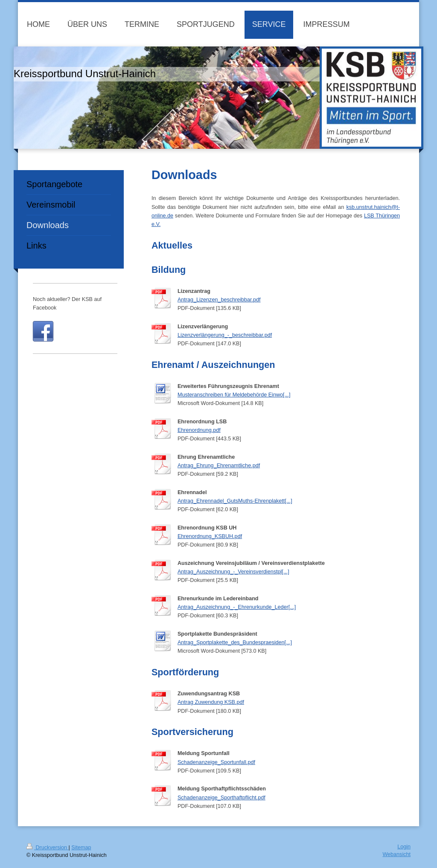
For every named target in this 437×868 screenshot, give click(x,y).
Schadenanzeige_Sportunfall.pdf (216, 762)
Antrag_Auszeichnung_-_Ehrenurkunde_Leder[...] (237, 607)
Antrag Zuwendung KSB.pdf (211, 702)
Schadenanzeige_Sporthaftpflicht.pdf (221, 798)
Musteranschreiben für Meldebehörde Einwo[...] (234, 395)
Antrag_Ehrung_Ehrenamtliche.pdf (219, 466)
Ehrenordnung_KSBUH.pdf (210, 536)
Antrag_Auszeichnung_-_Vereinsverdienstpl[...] (233, 572)
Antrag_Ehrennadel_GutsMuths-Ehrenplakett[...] (235, 501)
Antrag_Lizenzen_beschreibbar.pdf (219, 300)
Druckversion (47, 848)
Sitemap (81, 848)
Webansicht (396, 854)
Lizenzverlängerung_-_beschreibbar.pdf (225, 335)
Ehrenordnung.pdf (199, 430)
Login (404, 847)
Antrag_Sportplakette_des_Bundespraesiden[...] (235, 642)
